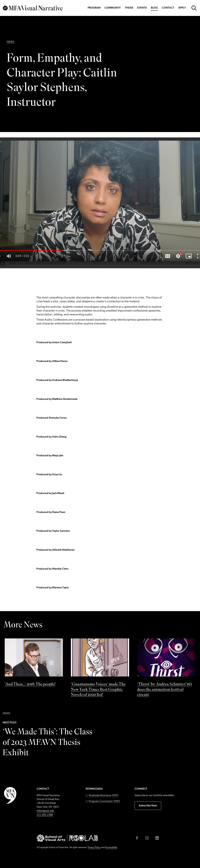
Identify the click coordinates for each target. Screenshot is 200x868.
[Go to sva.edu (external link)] (51, 838)
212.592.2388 (45, 815)
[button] (102, 796)
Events (142, 8)
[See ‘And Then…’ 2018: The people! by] (34, 663)
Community (113, 8)
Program (94, 8)
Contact (168, 8)
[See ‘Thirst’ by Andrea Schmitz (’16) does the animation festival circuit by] (166, 669)
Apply (182, 8)
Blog (154, 8)
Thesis (129, 8)
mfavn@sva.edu (45, 811)
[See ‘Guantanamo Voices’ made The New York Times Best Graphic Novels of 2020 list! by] (100, 669)
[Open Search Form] (194, 8)
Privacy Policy (94, 847)
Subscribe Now (148, 806)
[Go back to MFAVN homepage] (33, 8)
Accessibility (111, 847)
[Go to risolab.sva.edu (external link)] (84, 838)
